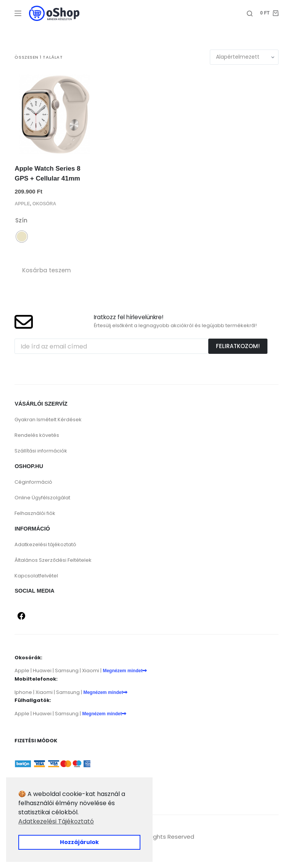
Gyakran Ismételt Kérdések (48, 420)
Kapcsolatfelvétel (36, 576)
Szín (21, 220)
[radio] (22, 237)
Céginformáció (33, 482)
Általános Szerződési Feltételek (53, 560)
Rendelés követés (37, 435)
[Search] (250, 14)
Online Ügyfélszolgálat (42, 498)
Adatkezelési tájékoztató (45, 544)
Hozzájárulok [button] (79, 842)
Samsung (67, 671)
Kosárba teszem (47, 270)
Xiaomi (91, 671)
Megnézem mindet (125, 671)
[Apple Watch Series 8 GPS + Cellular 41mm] (55, 114)
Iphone (23, 692)
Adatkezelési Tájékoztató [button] (56, 821)
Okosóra (44, 204)
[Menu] (18, 13)
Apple (22, 204)
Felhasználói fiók (35, 513)
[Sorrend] (244, 57)
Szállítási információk (41, 451)
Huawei (42, 671)
